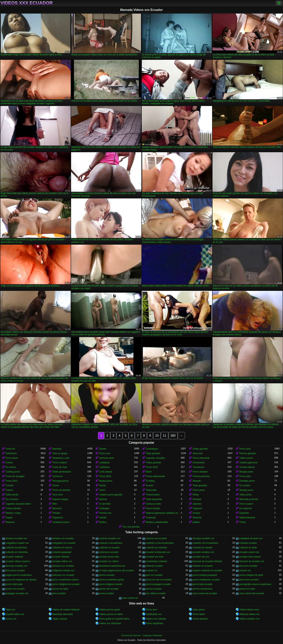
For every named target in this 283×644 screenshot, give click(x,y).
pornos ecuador (154, 589)
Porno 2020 (105, 476)
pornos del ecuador (109, 589)
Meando (197, 481)
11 (165, 436)
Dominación (199, 463)
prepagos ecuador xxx (17, 593)
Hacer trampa (153, 508)
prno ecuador (59, 593)
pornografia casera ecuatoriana (255, 584)
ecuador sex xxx (201, 557)
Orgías (9, 518)
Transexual (198, 467)
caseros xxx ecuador (157, 538)
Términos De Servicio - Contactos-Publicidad (141, 635)
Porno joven (12, 458)
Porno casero (246, 504)
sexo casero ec (130, 598)
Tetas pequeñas (154, 499)
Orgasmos (58, 518)
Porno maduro (60, 463)
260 (173, 436)
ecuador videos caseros (18, 561)
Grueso (196, 513)
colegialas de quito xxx (251, 538)
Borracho (57, 508)
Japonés (197, 504)
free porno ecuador (15, 570)
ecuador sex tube (155, 557)
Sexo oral (197, 453)
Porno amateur (200, 472)
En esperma (246, 508)
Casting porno (13, 472)
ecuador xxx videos (109, 561)
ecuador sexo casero (250, 557)
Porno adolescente (156, 476)
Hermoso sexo (107, 458)
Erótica (9, 463)
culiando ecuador (248, 543)
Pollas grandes (200, 449)
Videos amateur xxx (249, 619)
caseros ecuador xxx (110, 538)
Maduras (10, 522)
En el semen (12, 499)
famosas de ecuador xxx (252, 561)
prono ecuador (107, 593)
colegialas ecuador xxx (17, 543)
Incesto (150, 485)
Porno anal (245, 449)
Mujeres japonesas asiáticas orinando (163, 513)
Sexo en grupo (60, 453)
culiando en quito (248, 548)
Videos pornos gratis (110, 610)
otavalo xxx (245, 570)
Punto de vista (60, 467)
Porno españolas (155, 623)
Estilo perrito (12, 495)
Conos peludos (200, 619)
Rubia (196, 495)
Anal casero (199, 610)
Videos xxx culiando (156, 619)
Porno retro (245, 476)
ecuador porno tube (109, 557)
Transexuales (153, 495)
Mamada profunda (249, 499)
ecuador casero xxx (249, 552)
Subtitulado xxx (154, 614)
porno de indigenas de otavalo (21, 580)
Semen (103, 449)
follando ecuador (154, 566)
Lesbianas (104, 463)
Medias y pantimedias (157, 522)
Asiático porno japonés (111, 495)
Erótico (103, 522)
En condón (245, 485)
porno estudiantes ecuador (206, 580)
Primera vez (105, 513)
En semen (11, 467)
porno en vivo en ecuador (159, 580)
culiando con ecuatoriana (205, 543)
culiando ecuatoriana (16, 548)
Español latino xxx (15, 614)
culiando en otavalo (202, 548)
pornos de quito (60, 589)
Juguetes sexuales (155, 458)
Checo (243, 522)
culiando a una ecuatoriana (160, 543)
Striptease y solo (61, 458)
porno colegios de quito (251, 575)
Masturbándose (247, 518)
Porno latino (199, 614)
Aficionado (151, 490)
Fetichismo (11, 453)
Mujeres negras (60, 499)
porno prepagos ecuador (159, 584)
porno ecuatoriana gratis (111, 580)
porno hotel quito (14, 584)
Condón (10, 485)
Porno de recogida (15, 476)
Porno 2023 (152, 467)
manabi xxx (152, 570)
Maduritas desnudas (63, 614)
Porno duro (152, 610)
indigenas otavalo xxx (63, 570)
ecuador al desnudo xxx (158, 552)
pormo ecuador (107, 575)
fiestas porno (106, 481)
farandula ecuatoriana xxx (112, 566)
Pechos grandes (248, 453)
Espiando (244, 513)
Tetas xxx (11, 610)
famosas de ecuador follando (207, 561)
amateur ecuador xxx (16, 538)
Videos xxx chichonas (110, 623)
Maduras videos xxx (250, 614)
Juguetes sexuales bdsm (18, 504)
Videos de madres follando (66, 610)
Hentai (103, 485)
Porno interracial (201, 458)
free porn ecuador (249, 566)
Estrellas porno (247, 481)
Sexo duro (58, 495)
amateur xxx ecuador (63, 538)
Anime (56, 485)
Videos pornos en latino (111, 614)
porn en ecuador (154, 575)
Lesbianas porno (61, 522)
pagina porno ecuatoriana (19, 575)
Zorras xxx (11, 619)
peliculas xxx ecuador (63, 575)
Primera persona (201, 476)
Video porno (246, 495)
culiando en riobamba (17, 552)
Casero (9, 490)
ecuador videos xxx (62, 561)
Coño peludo (106, 472)
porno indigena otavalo (111, 584)
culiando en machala (157, 548)
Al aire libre (105, 504)
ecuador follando (61, 557)
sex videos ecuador (156, 593)
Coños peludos (13, 508)
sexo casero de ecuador (205, 593)
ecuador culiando (14, 557)
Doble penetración (62, 472)
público (196, 522)
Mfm (55, 504)
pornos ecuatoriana (202, 589)
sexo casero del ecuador (252, 593)
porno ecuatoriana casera (65, 580)
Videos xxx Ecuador (27, 3)
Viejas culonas (60, 619)
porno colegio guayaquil (205, 575)
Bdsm (149, 472)
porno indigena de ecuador (66, 584)
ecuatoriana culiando (157, 561)
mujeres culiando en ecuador (207, 570)
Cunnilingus (152, 449)
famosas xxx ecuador (63, 566)
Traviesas (151, 518)
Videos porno (246, 458)
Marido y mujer (13, 513)
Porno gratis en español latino (114, 619)
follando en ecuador (203, 566)
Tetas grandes (153, 453)
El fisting (150, 481)
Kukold (103, 518)
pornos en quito (247, 589)
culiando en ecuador (109, 548)
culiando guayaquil (62, 552)
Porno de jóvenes (61, 490)
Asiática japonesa (248, 463)
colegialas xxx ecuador (64, 543)
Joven (102, 490)
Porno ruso (105, 453)
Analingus (104, 508)
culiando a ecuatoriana (111, 543)
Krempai (197, 499)
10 (157, 436)
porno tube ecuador (203, 584)
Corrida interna (247, 467)
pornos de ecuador (15, 589)
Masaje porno (246, 472)
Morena (103, 499)
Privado (56, 513)
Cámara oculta (153, 504)
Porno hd (10, 449)
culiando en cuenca (62, 548)
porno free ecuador (249, 580)
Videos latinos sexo (249, 610)
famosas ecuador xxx (17, 566)
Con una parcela (131, 527)
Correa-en (58, 476)
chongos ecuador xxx (203, 538)
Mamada (57, 449)
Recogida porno (60, 481)
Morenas (197, 518)
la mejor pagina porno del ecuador (117, 570)
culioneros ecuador (109, 552)
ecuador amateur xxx (203, 552)
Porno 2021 (12, 481)
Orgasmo (197, 508)
